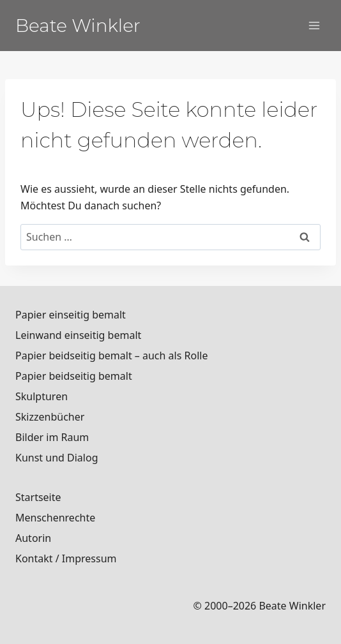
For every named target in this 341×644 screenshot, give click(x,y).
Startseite (38, 497)
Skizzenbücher (50, 417)
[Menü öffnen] (314, 25)
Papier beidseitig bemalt (74, 376)
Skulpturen (42, 396)
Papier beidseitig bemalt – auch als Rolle (111, 356)
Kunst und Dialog (57, 458)
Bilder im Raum (52, 437)
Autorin (33, 538)
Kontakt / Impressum (66, 558)
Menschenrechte (55, 518)
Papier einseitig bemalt (71, 315)
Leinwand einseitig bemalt (78, 335)
